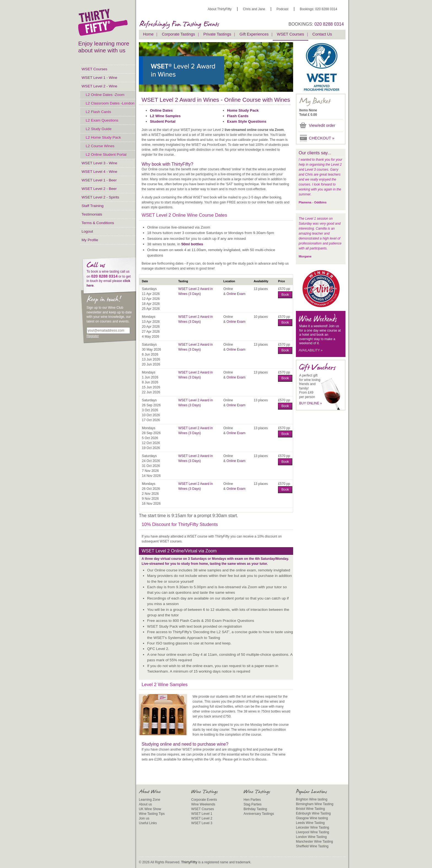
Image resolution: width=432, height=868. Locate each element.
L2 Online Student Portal (106, 154)
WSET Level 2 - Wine (99, 86)
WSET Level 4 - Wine (99, 172)
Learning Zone (149, 800)
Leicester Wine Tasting (313, 827)
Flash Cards (238, 116)
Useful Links (148, 823)
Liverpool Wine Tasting (313, 832)
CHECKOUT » (322, 138)
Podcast (283, 9)
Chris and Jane (254, 9)
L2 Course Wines (100, 146)
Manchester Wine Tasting (314, 842)
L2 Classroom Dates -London (110, 103)
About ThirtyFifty (220, 9)
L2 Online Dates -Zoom (105, 95)
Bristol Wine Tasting (310, 809)
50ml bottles (192, 244)
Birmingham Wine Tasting (315, 804)
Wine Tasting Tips (152, 814)
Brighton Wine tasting (312, 799)
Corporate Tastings (178, 34)
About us (145, 804)
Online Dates (161, 110)
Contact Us (322, 34)
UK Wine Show (150, 809)
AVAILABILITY (311, 350)
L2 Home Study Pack (103, 137)
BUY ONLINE (311, 403)
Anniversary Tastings (259, 814)
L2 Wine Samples (165, 116)
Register (93, 336)
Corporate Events (204, 800)
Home (148, 34)
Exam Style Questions (247, 121)
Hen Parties (252, 800)
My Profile (90, 240)
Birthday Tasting (255, 809)
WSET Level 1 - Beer (99, 180)
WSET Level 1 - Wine (99, 78)
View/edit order (322, 125)
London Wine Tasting (311, 837)
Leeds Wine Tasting (310, 823)
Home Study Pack (243, 110)
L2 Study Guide (99, 129)
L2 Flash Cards (98, 112)
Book (285, 295)
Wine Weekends (203, 804)
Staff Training (93, 206)
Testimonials (92, 214)
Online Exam (236, 294)
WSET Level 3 (202, 823)
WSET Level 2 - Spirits (100, 197)
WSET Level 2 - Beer (99, 189)
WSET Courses (94, 69)
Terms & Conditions (98, 223)
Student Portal (163, 121)
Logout (87, 231)
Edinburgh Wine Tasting (313, 813)
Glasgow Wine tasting (312, 818)
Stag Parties (253, 804)
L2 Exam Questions (102, 120)
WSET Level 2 (202, 818)
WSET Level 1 (202, 814)
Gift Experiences (254, 34)
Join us (144, 818)
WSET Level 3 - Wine (99, 163)
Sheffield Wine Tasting (312, 846)
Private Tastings (217, 34)
